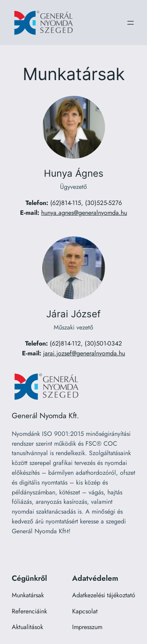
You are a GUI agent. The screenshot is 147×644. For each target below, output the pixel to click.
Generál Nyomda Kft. (45, 415)
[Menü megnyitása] (131, 23)
